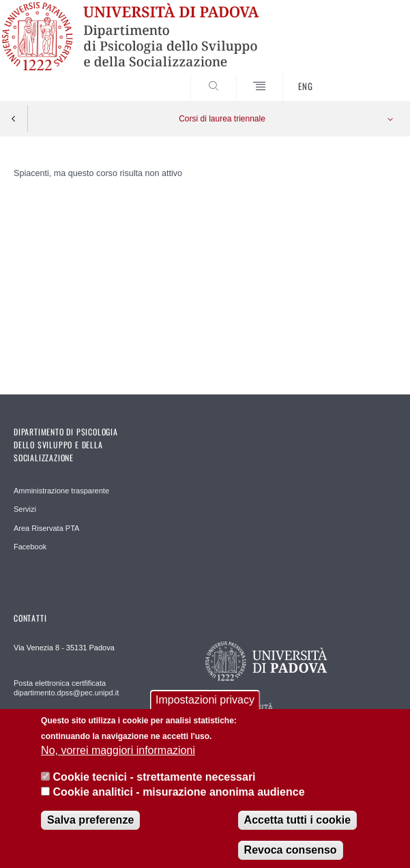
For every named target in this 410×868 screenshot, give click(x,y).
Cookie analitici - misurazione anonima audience (179, 802)
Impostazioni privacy (205, 710)
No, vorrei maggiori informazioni (118, 761)
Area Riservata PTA (46, 528)
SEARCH (366, 75)
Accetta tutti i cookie (297, 830)
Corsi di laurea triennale (222, 119)
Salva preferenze (90, 830)
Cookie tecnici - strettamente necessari (155, 787)
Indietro (14, 119)
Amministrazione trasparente (61, 491)
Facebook (30, 547)
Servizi (25, 509)
